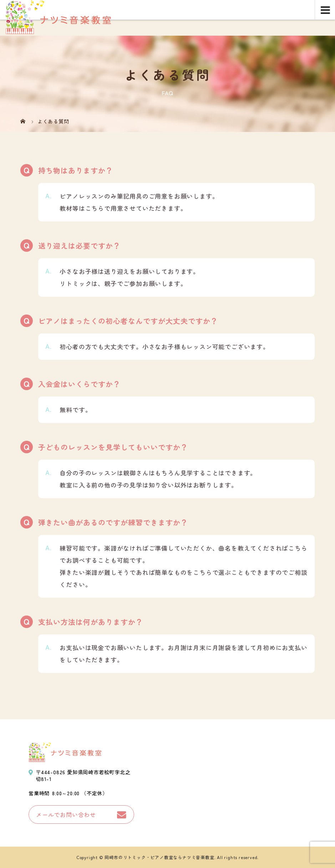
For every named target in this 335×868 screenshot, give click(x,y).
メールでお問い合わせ (66, 815)
